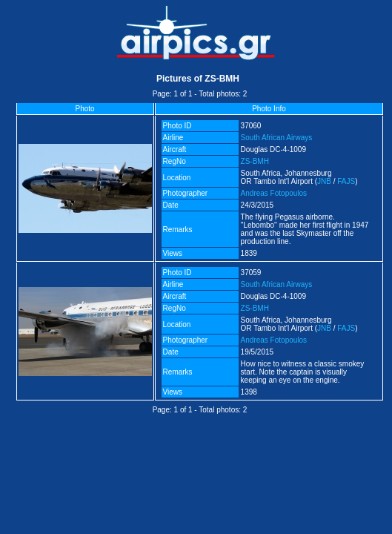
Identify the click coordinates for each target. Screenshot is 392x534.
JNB (324, 181)
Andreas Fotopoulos (274, 193)
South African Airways (277, 138)
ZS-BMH (255, 161)
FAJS (346, 181)
